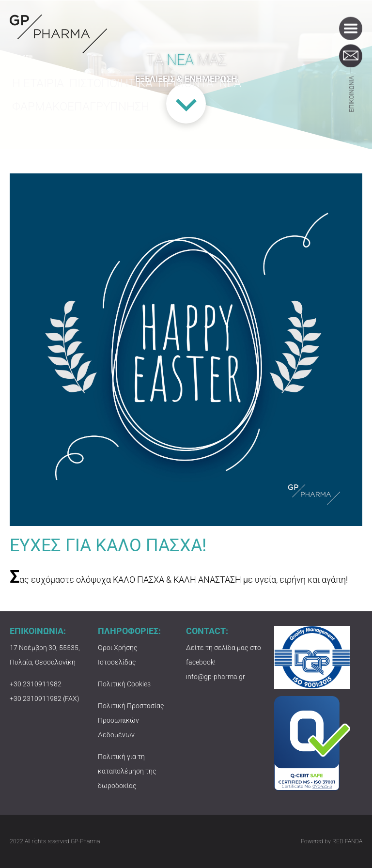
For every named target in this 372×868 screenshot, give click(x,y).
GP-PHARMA (58, 34)
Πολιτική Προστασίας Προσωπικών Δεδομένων (131, 720)
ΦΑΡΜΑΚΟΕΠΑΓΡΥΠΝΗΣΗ (74, 113)
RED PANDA (347, 841)
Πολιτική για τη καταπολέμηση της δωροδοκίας (127, 771)
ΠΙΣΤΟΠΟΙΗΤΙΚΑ (110, 90)
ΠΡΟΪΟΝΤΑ (183, 90)
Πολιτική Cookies (124, 684)
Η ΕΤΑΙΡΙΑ (39, 90)
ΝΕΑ (231, 90)
